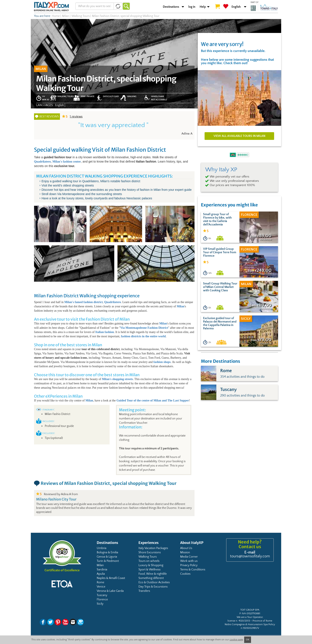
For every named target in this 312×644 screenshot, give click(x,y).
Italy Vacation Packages (153, 548)
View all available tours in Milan (239, 136)
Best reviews (49, 117)
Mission (185, 552)
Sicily (100, 604)
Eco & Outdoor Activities (154, 582)
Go (126, 6)
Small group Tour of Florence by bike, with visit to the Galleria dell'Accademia (217, 219)
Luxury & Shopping (151, 565)
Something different (151, 578)
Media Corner (189, 557)
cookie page (236, 640)
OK (248, 640)
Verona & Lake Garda (110, 591)
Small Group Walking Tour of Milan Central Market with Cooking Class (220, 287)
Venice (101, 587)
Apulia (101, 574)
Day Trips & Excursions (153, 587)
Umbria (102, 548)
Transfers (144, 591)
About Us (186, 548)
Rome (100, 582)
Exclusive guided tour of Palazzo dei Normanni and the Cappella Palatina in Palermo (220, 323)
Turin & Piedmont (108, 561)
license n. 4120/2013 (239, 621)
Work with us (189, 561)
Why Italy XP (221, 170)
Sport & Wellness (149, 570)
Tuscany (102, 595)
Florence (102, 600)
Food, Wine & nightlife (153, 574)
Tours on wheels (149, 561)
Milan (100, 565)
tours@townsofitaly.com (250, 556)
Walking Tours (148, 557)
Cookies (185, 574)
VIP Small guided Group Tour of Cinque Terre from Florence (220, 252)
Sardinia (102, 570)
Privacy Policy (189, 565)
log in (192, 7)
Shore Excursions (150, 552)
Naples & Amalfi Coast (111, 578)
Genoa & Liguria (107, 557)
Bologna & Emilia (107, 552)
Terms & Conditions (193, 570)
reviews (76, 116)
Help (203, 7)
